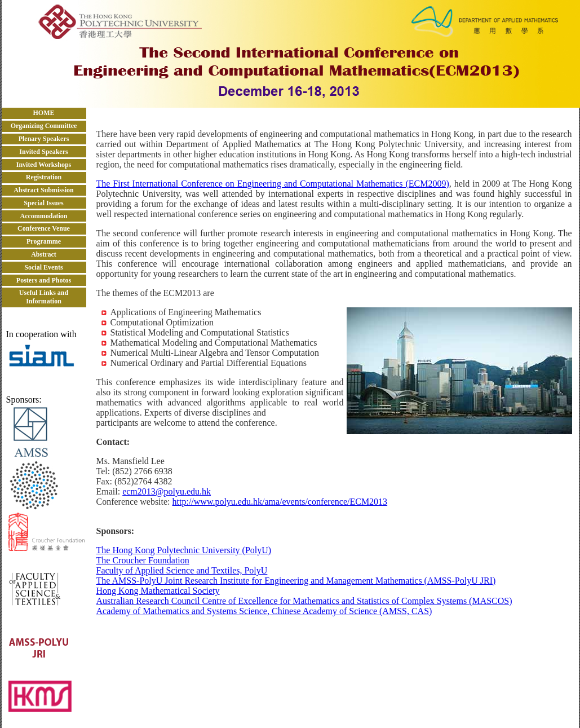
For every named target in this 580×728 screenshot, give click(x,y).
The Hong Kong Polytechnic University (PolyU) (184, 550)
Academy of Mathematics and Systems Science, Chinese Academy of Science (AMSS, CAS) (264, 611)
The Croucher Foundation (143, 560)
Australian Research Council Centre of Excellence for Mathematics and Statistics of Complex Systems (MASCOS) (304, 601)
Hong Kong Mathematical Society (158, 591)
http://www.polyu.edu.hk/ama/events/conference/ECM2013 (280, 502)
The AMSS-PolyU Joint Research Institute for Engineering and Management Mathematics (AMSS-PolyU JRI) (296, 581)
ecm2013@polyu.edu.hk (167, 491)
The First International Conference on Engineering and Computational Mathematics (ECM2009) (273, 184)
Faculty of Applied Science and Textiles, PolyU (182, 570)
